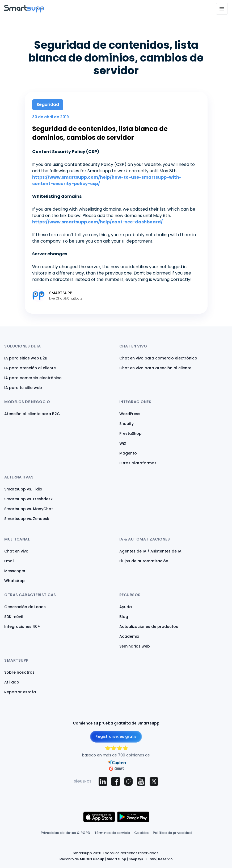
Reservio (165, 859)
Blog (124, 617)
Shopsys (136, 859)
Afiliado (12, 682)
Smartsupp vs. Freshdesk (28, 499)
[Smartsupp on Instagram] (128, 781)
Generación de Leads (25, 607)
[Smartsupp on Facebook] (116, 781)
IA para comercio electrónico (33, 378)
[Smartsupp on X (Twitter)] (154, 781)
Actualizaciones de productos (149, 627)
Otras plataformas (138, 463)
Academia (129, 636)
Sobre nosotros (19, 672)
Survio (151, 859)
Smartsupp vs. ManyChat (29, 509)
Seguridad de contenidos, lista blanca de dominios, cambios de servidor (100, 133)
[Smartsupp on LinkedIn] (103, 781)
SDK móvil (14, 617)
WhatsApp (14, 581)
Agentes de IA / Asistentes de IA (150, 551)
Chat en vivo (16, 551)
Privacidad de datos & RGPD (65, 833)
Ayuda (126, 607)
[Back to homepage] (24, 11)
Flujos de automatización (144, 561)
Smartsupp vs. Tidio (23, 489)
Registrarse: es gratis (116, 736)
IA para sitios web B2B (26, 358)
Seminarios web (135, 646)
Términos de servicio (112, 833)
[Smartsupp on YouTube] (141, 781)
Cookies (141, 833)
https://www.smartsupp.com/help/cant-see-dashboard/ (97, 222)
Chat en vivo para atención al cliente (155, 368)
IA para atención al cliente (30, 368)
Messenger (15, 571)
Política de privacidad (172, 833)
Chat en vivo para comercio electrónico (158, 358)
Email (9, 561)
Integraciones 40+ (22, 627)
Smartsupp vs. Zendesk (27, 519)
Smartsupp (117, 859)
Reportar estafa (20, 692)
